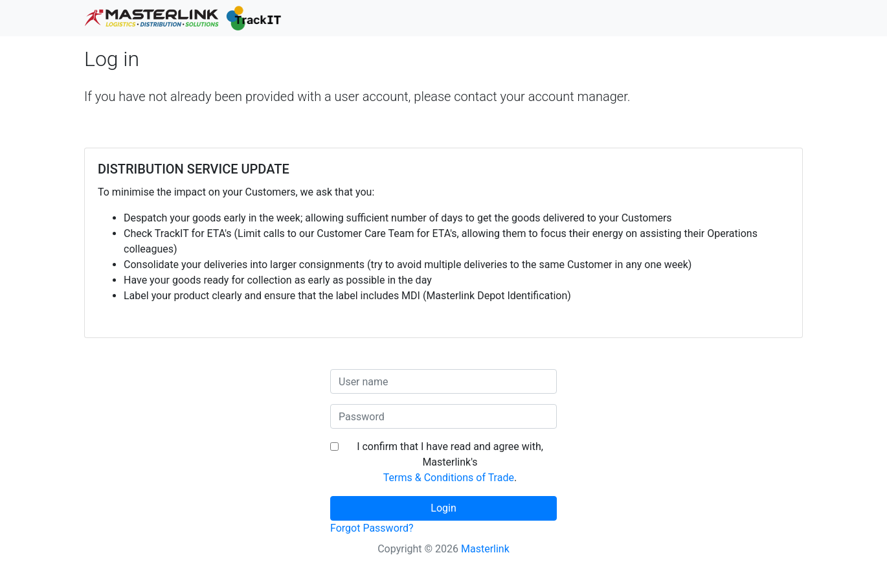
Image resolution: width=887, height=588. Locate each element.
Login (443, 508)
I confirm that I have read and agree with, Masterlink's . (450, 462)
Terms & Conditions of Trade (449, 478)
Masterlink (485, 549)
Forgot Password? (372, 528)
